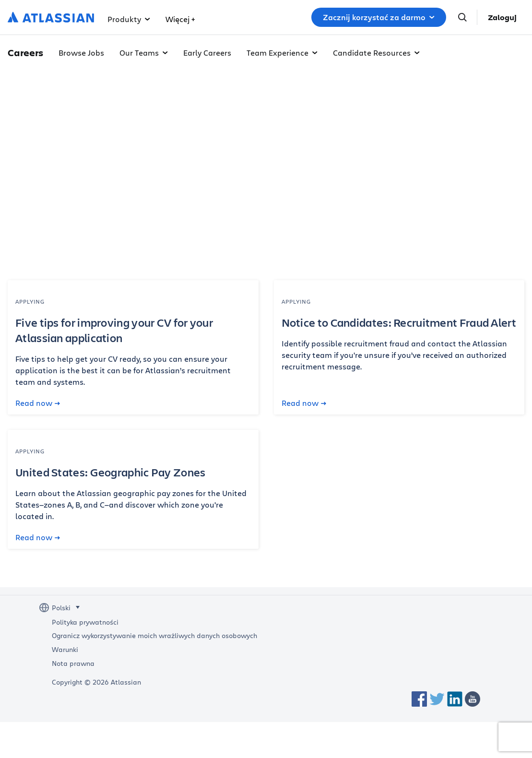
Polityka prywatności (85, 622)
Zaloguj (502, 17)
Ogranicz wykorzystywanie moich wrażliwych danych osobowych (154, 636)
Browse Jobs (81, 53)
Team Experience (282, 53)
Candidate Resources (376, 53)
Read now (38, 403)
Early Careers (207, 53)
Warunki (65, 650)
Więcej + (180, 19)
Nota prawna (73, 663)
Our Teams (144, 53)
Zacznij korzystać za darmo (379, 17)
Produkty (129, 19)
